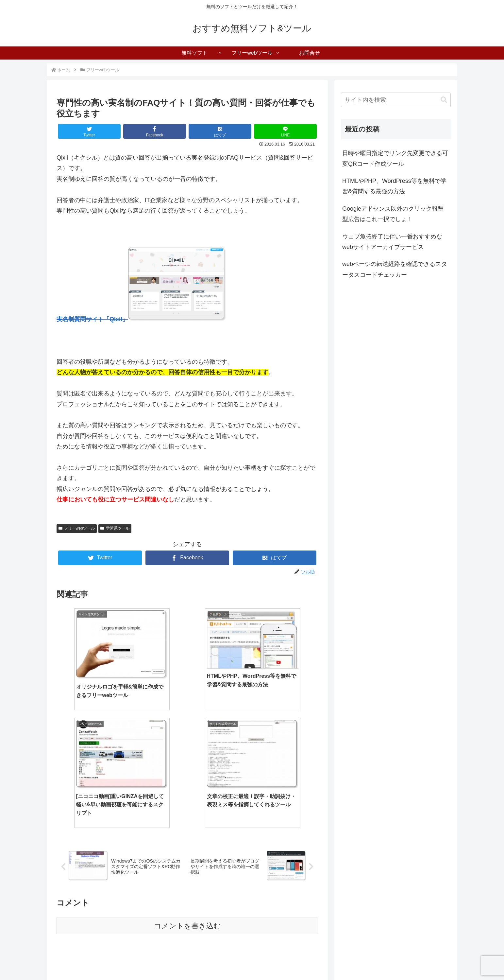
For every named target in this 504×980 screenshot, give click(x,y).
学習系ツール (115, 528)
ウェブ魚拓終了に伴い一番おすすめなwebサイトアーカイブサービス (392, 242)
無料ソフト (372, 959)
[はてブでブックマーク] (220, 131)
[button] (444, 100)
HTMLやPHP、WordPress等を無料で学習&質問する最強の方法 (394, 186)
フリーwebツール (77, 528)
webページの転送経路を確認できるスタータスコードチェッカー (395, 269)
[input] (396, 100)
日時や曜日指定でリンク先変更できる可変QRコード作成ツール (395, 158)
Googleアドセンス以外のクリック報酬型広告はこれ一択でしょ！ (393, 214)
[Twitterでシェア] (89, 131)
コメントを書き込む (187, 802)
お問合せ (442, 959)
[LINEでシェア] (285, 131)
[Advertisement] (187, 867)
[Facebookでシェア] (155, 131)
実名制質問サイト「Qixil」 (92, 319)
